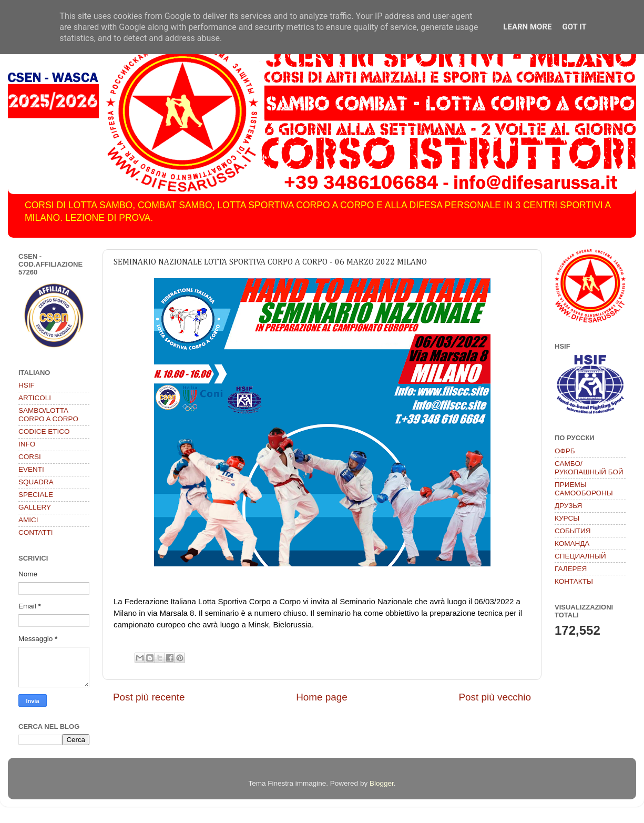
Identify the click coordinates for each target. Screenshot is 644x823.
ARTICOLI (35, 398)
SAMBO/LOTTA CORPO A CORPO (48, 415)
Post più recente (149, 697)
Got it (574, 27)
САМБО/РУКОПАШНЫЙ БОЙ (589, 468)
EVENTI (31, 469)
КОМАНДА (572, 543)
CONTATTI (36, 532)
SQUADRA (36, 482)
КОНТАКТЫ (574, 581)
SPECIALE (36, 495)
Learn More (527, 27)
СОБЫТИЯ (573, 531)
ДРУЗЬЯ (568, 506)
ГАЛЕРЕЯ (571, 569)
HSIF (27, 385)
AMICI (28, 520)
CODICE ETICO (44, 431)
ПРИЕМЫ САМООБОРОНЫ (584, 489)
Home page (322, 697)
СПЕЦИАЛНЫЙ (580, 556)
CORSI (30, 457)
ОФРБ (565, 451)
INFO (27, 444)
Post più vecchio (495, 697)
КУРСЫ (567, 518)
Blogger (382, 783)
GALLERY (35, 507)
